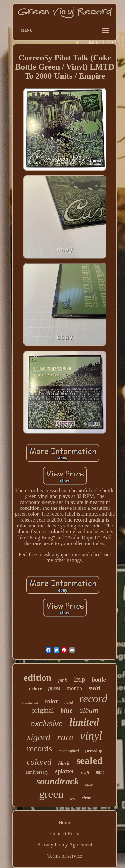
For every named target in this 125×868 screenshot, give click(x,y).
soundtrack (57, 781)
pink (63, 680)
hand (69, 702)
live (73, 798)
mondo (74, 688)
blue (67, 710)
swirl (95, 688)
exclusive (47, 723)
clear (86, 798)
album (89, 710)
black (64, 764)
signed (39, 737)
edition (37, 678)
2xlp (80, 679)
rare (65, 737)
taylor (89, 785)
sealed (89, 761)
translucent (30, 703)
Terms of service (65, 856)
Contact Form (65, 834)
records (40, 749)
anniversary (37, 772)
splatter (65, 771)
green (51, 794)
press (54, 688)
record (94, 699)
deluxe (36, 689)
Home (65, 822)
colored (39, 762)
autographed (69, 751)
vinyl (91, 736)
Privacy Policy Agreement (65, 845)
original (43, 710)
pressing (94, 751)
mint (100, 772)
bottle (99, 680)
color (51, 701)
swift (85, 772)
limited (84, 722)
